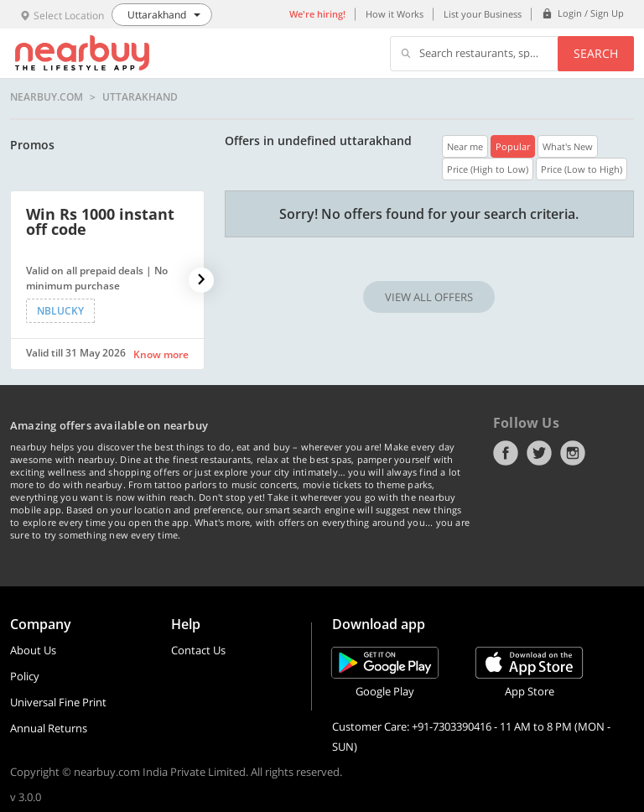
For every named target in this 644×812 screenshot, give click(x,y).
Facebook (506, 453)
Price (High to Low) (488, 169)
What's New (568, 146)
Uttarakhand (140, 97)
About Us (33, 650)
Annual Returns (49, 728)
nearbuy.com (47, 97)
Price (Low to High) (582, 169)
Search (596, 53)
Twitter (539, 453)
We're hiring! (317, 14)
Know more (161, 354)
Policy (25, 676)
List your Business (483, 14)
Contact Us (198, 650)
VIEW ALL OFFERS (429, 297)
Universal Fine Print (58, 702)
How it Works (395, 14)
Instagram (573, 453)
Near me (465, 146)
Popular (513, 146)
